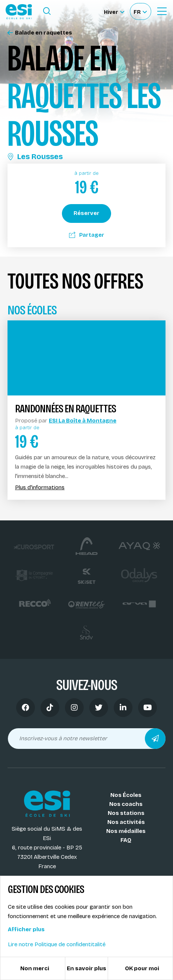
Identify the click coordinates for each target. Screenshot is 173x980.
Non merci (35, 968)
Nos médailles (126, 831)
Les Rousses (35, 156)
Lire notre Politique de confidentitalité (57, 944)
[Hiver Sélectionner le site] (114, 11)
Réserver (86, 213)
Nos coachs (126, 804)
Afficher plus (26, 929)
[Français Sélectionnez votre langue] (140, 11)
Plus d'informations (40, 488)
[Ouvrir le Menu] (162, 11)
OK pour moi (142, 968)
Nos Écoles (126, 795)
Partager (87, 235)
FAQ (126, 840)
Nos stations (126, 813)
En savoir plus (86, 968)
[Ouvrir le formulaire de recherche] (47, 11)
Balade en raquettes (40, 33)
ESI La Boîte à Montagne (83, 421)
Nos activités (126, 822)
